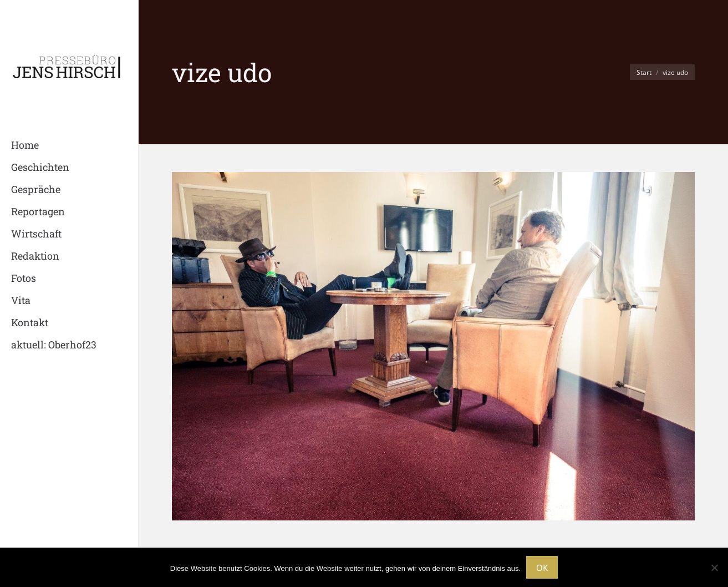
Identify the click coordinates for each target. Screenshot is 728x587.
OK (542, 568)
